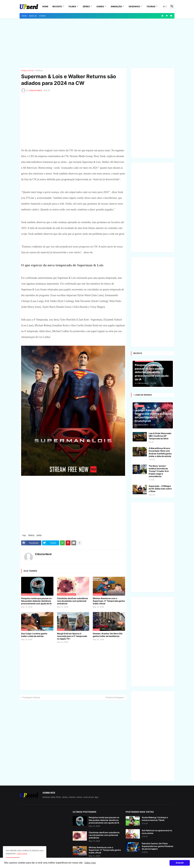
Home (45, 6)
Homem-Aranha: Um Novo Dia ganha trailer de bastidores (108, 635)
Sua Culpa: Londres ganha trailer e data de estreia (34, 635)
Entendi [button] (180, 863)
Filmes (72, 6)
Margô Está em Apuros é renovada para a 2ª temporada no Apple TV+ (72, 636)
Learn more (22, 854)
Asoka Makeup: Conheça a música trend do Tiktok (155, 819)
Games (100, 6)
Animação (116, 6)
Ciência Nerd (43, 554)
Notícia (39, 70)
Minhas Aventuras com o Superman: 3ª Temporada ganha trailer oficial (109, 601)
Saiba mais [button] (90, 863)
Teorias (151, 6)
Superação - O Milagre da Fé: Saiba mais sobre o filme (160, 489)
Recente (57, 6)
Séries (86, 6)
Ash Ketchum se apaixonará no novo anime (157, 832)
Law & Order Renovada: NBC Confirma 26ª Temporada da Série (160, 436)
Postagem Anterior (31, 697)
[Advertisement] (97, 43)
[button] (165, 7)
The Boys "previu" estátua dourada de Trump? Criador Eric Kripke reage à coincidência (159, 471)
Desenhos (134, 6)
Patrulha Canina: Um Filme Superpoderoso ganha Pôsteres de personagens (158, 846)
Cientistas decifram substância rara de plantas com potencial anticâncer (72, 601)
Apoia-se (33, 16)
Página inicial (27, 70)
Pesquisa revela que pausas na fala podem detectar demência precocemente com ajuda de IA (36, 601)
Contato (42, 16)
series (39, 535)
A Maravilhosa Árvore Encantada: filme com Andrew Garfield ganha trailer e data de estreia (160, 452)
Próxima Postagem (115, 697)
